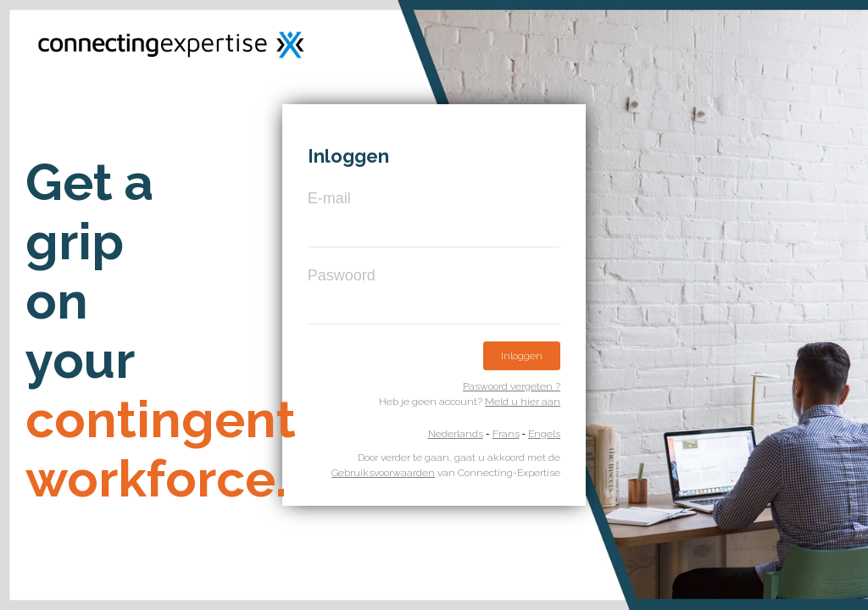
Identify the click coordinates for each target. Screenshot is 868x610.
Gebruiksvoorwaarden (383, 473)
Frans (506, 434)
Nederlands (456, 434)
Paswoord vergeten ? (512, 386)
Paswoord (342, 275)
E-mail (329, 198)
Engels (544, 434)
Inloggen (522, 356)
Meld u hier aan (523, 402)
